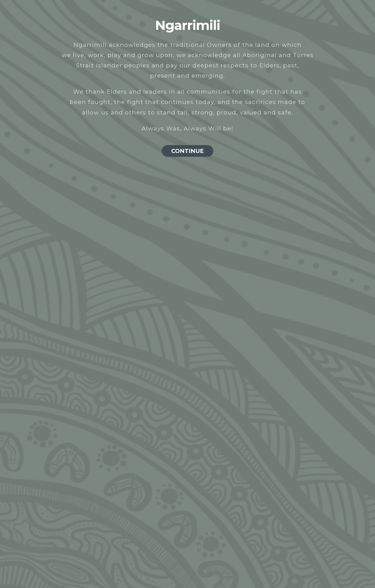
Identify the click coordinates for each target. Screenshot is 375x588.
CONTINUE (187, 151)
